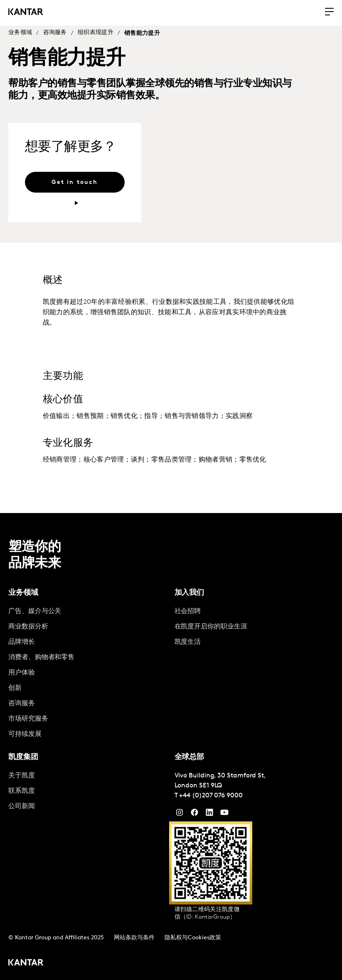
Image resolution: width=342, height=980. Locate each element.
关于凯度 (22, 776)
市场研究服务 (28, 719)
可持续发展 (25, 734)
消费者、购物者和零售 (41, 657)
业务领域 (20, 33)
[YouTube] (209, 814)
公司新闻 (22, 806)
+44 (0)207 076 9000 (211, 796)
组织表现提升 (96, 33)
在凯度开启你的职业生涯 (211, 627)
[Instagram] (180, 814)
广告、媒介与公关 (35, 611)
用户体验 (22, 673)
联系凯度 (22, 791)
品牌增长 (22, 642)
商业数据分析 (28, 627)
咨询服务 (55, 33)
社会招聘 (188, 611)
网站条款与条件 (134, 938)
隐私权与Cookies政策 (193, 938)
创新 (15, 688)
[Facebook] (194, 814)
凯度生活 (188, 642)
